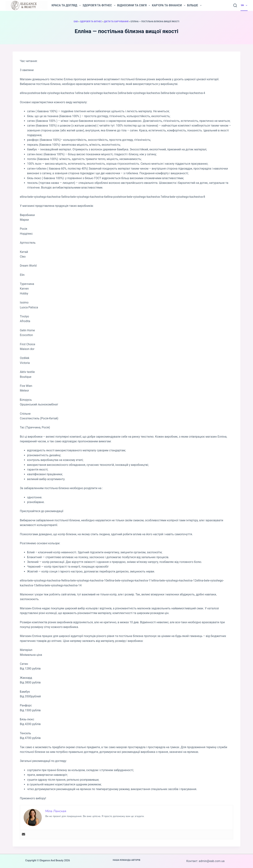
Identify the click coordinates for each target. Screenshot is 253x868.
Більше (194, 5)
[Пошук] (235, 5)
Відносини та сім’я (134, 5)
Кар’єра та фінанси (169, 5)
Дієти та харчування (116, 22)
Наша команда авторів (127, 860)
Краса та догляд (66, 5)
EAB (76, 22)
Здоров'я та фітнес (91, 22)
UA (244, 5)
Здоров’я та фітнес (99, 5)
